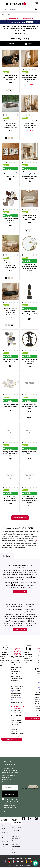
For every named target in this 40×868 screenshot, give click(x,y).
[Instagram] (30, 818)
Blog (3, 826)
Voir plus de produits (20, 518)
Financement (5, 838)
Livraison (4, 829)
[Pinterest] (36, 818)
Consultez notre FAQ (17, 711)
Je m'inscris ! (10, 794)
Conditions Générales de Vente (16, 839)
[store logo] (20, 3)
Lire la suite (20, 591)
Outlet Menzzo (17, 827)
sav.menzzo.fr (19, 657)
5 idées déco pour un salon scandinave (20, 566)
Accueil (3, 15)
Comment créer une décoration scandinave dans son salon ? (20, 606)
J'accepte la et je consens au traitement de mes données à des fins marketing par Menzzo (10, 806)
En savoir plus (12, 739)
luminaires (10, 542)
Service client (5, 841)
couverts (19, 542)
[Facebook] (23, 818)
